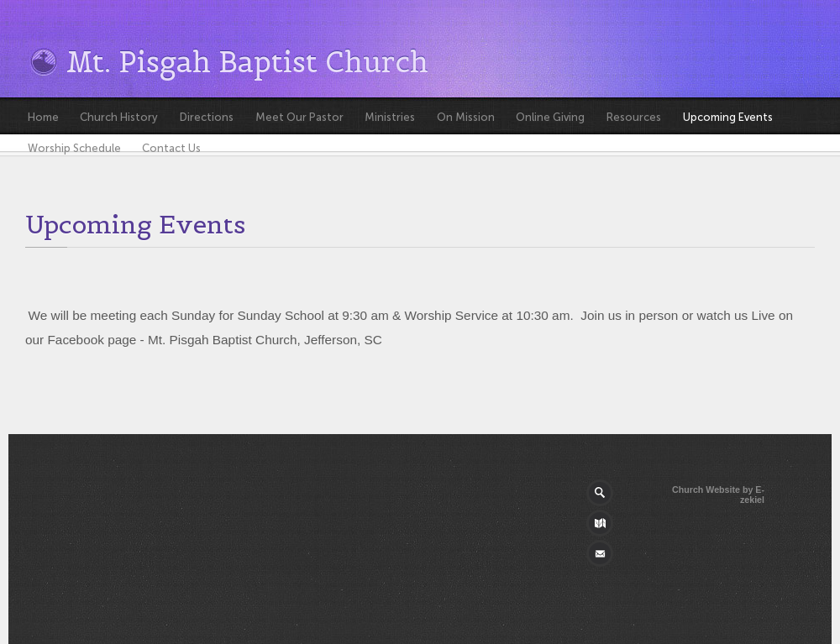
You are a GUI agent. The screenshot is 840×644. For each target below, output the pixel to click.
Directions (207, 117)
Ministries (390, 117)
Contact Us (171, 148)
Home (43, 117)
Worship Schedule (74, 148)
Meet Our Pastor (299, 117)
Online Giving (550, 117)
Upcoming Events (728, 117)
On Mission (466, 117)
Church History (119, 117)
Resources (634, 117)
